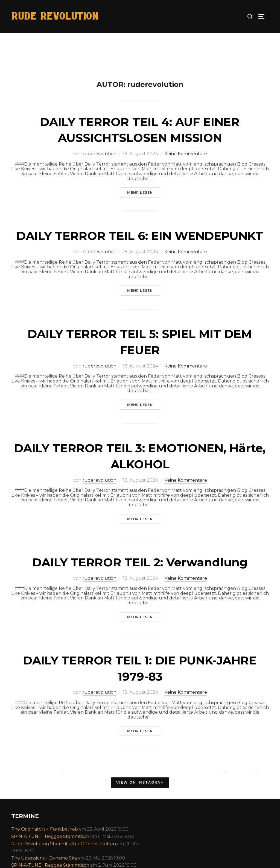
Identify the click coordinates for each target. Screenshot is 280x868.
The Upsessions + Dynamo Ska (44, 858)
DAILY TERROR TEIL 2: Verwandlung (140, 562)
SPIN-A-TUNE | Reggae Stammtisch (50, 836)
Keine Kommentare (186, 154)
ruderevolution (100, 154)
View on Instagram (140, 783)
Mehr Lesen (144, 192)
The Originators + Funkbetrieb (45, 829)
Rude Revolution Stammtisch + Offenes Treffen (64, 844)
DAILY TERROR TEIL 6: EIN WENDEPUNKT (140, 236)
